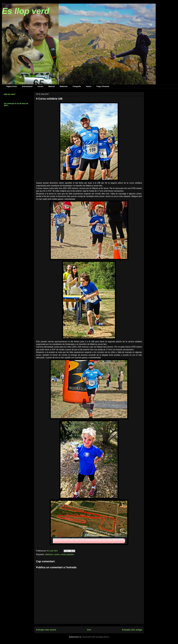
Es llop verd (26, 11)
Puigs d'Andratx (103, 86)
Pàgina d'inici (12, 86)
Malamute (64, 86)
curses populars (67, 554)
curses (57, 554)
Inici (89, 630)
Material (52, 86)
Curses (40, 86)
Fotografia (77, 86)
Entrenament (27, 86)
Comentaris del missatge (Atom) (96, 637)
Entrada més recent (46, 630)
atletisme (49, 554)
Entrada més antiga (132, 630)
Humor (89, 86)
